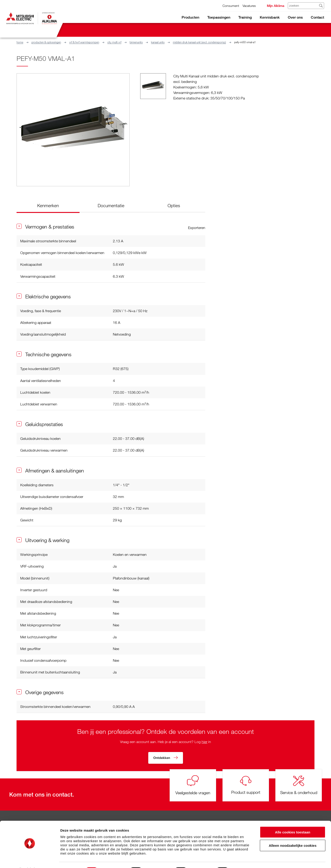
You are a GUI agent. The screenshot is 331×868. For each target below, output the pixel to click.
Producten (190, 17)
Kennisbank (270, 17)
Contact (317, 17)
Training (245, 17)
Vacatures (249, 6)
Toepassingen (219, 17)
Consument (231, 6)
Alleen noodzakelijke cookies (293, 833)
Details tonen (248, 859)
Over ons (295, 17)
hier (204, 742)
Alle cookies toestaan (292, 820)
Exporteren (197, 228)
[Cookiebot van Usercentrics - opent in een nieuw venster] (30, 859)
